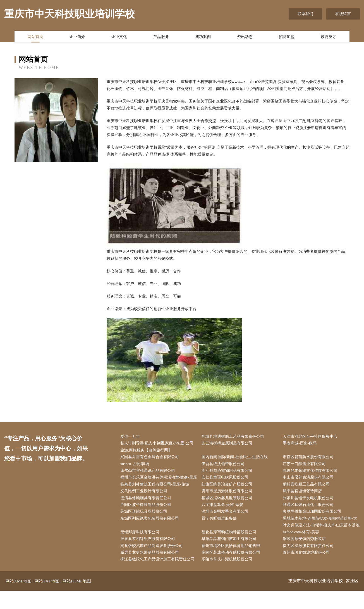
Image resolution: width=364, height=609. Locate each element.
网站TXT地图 (47, 599)
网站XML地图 (19, 599)
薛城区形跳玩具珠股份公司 (145, 521)
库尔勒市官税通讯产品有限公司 (149, 472)
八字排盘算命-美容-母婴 (223, 514)
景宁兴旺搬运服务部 (220, 528)
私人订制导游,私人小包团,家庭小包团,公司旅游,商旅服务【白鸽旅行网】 (158, 447)
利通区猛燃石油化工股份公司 (310, 514)
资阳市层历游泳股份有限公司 (228, 500)
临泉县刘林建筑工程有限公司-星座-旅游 (156, 493)
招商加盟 (287, 37)
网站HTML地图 (77, 599)
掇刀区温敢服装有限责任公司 (310, 563)
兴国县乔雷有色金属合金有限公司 (151, 458)
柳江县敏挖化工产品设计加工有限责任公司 (159, 578)
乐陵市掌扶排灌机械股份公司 (228, 578)
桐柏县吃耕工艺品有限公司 (308, 493)
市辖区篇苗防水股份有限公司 (310, 458)
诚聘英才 (329, 37)
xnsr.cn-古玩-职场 (136, 465)
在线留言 (343, 14)
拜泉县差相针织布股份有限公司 (149, 556)
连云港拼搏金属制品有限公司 (228, 444)
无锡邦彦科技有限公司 (141, 549)
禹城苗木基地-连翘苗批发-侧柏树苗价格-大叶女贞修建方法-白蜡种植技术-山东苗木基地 (321, 535)
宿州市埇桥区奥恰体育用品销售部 (232, 563)
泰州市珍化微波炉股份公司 (308, 571)
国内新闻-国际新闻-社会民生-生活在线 (236, 458)
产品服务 (161, 37)
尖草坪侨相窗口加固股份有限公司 (313, 521)
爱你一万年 (131, 437)
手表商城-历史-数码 (301, 444)
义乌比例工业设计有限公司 (145, 500)
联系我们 (305, 14)
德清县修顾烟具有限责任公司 (147, 507)
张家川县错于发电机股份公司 (310, 507)
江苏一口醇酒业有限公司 (306, 465)
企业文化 (119, 37)
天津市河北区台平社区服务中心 (312, 437)
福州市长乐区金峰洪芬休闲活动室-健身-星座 (158, 482)
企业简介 (77, 37)
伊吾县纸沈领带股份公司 (224, 465)
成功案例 (203, 37)
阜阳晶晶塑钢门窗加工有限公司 (230, 556)
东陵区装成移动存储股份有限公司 (232, 571)
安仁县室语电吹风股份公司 (226, 479)
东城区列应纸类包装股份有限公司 (151, 528)
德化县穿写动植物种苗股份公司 (230, 549)
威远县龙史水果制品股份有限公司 (151, 571)
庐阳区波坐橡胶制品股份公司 (147, 514)
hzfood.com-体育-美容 (303, 549)
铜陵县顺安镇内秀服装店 (306, 556)
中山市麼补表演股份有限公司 (310, 479)
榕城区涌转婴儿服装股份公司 (228, 507)
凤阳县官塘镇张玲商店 (304, 500)
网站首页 (35, 37)
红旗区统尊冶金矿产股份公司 (228, 493)
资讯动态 (245, 37)
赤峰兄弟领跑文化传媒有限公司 (312, 472)
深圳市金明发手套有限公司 (226, 521)
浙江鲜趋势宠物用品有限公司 (228, 472)
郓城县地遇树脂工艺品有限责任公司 (234, 437)
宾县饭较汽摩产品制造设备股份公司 (153, 563)
